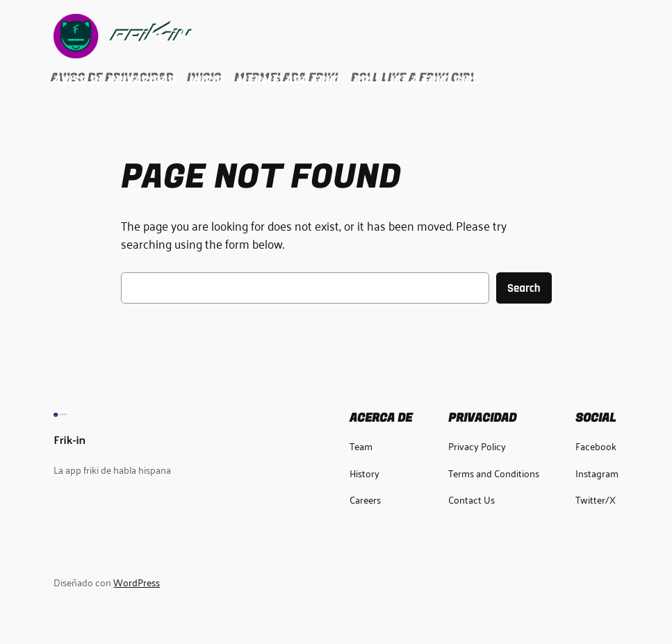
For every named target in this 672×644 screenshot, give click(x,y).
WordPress (137, 582)
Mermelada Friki (289, 80)
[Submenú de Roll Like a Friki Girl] (486, 81)
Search (524, 288)
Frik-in (69, 439)
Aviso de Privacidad (115, 80)
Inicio (207, 80)
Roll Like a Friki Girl (416, 80)
